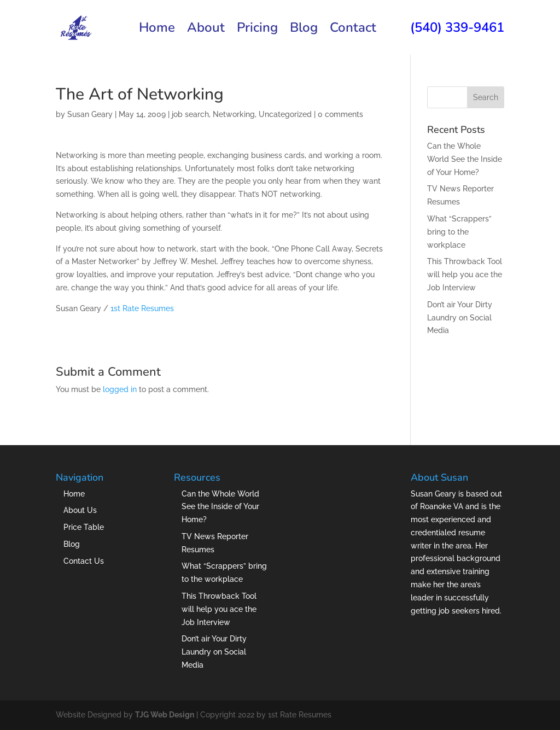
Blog (304, 30)
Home (157, 30)
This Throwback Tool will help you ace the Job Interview (465, 275)
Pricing (257, 30)
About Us (80, 510)
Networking (234, 114)
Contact (353, 30)
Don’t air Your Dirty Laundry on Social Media (460, 318)
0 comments (340, 114)
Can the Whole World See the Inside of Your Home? (465, 159)
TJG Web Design (165, 715)
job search (190, 114)
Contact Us (84, 561)
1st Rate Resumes (142, 308)
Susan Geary (90, 114)
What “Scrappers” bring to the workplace (459, 232)
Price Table (84, 527)
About (206, 30)
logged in (120, 389)
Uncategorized (285, 114)
